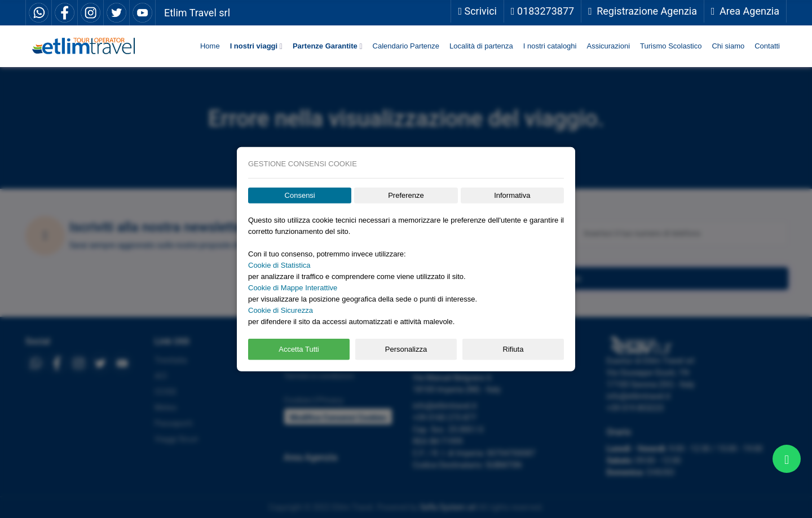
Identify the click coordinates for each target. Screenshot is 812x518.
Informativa (512, 195)
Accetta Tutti (299, 349)
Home (210, 46)
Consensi (300, 195)
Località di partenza (481, 46)
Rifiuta (513, 349)
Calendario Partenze (406, 46)
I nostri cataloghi (550, 46)
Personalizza (406, 349)
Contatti (767, 46)
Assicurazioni (608, 46)
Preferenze (406, 195)
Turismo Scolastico (671, 46)
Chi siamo (728, 46)
